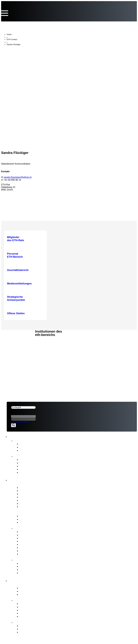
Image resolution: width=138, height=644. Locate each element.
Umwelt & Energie (30, 616)
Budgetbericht (28, 463)
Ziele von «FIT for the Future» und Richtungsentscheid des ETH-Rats (60, 629)
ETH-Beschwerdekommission (37, 563)
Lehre (25, 422)
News (18, 440)
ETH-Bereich (14, 341)
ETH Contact (12, 39)
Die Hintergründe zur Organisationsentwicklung (47, 632)
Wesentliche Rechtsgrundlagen (38, 519)
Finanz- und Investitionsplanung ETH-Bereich (46, 535)
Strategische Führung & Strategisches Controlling (49, 532)
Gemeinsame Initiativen (33, 610)
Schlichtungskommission (34, 570)
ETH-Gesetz (27, 516)
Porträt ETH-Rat (25, 484)
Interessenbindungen (32, 491)
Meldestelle (26, 566)
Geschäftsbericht (29, 460)
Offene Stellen (28, 507)
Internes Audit (27, 503)
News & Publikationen (20, 337)
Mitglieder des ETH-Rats (34, 488)
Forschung (16, 422)
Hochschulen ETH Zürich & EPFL (39, 591)
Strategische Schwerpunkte (36, 604)
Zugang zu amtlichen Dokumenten (40, 573)
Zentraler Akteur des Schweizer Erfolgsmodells (47, 588)
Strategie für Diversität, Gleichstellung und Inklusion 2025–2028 (57, 472)
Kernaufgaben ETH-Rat (31, 528)
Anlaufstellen (23, 560)
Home (9, 34)
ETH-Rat (12, 333)
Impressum (14, 348)
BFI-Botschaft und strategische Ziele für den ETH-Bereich (53, 522)
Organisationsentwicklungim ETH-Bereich (44, 626)
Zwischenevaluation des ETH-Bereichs (42, 469)
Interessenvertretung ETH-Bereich (40, 548)
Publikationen (23, 456)
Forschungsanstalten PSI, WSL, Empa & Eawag (48, 594)
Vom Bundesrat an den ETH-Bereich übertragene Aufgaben (54, 607)
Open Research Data (32, 613)
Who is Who (27, 497)
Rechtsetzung (27, 551)
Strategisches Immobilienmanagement (42, 538)
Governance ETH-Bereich (32, 512)
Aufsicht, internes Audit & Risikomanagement (46, 554)
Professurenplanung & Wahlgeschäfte (42, 541)
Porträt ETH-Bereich (28, 584)
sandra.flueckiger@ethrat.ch (18, 177)
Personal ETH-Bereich (33, 544)
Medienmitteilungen (31, 444)
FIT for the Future (26, 622)
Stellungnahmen (29, 447)
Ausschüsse (27, 500)
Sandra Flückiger (14, 44)
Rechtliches (15, 344)
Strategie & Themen (28, 600)
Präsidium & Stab (30, 494)
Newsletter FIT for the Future (36, 450)
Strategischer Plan (30, 466)
